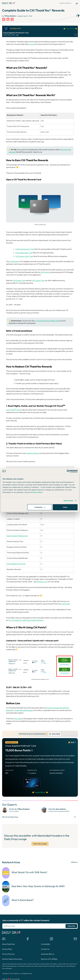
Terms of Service (8, 953)
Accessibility (46, 943)
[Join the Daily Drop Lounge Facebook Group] (28, 938)
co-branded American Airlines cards (47, 321)
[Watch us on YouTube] (4, 938)
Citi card (32, 44)
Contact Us (45, 948)
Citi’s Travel (10, 410)
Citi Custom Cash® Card (24, 256)
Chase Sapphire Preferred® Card (16, 33)
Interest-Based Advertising (12, 958)
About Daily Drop (8, 943)
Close (65, 507)
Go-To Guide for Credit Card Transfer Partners (26, 620)
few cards (18, 719)
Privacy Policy (7, 948)
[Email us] (75, 938)
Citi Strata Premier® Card (25, 249)
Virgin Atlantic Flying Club (16, 564)
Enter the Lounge (40, 844)
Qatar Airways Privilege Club (17, 536)
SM (15, 409)
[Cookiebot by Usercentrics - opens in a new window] (68, 471)
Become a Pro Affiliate (49, 958)
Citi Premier (14, 262)
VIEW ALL (74, 862)
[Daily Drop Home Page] (8, 3)
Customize (40, 507)
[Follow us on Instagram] (51, 938)
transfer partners (32, 453)
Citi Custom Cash (38, 281)
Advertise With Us (48, 953)
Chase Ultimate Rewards (24, 710)
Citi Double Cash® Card (24, 253)
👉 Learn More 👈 (70, 29)
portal (19, 410)
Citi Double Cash (19, 281)
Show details (68, 500)
